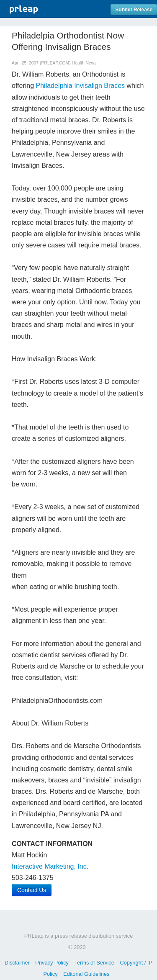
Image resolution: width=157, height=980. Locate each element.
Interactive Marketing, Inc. (50, 866)
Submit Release (134, 10)
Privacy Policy (52, 963)
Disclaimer (17, 963)
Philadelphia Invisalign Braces (81, 86)
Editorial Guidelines (86, 974)
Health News (84, 63)
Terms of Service (94, 963)
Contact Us (32, 890)
